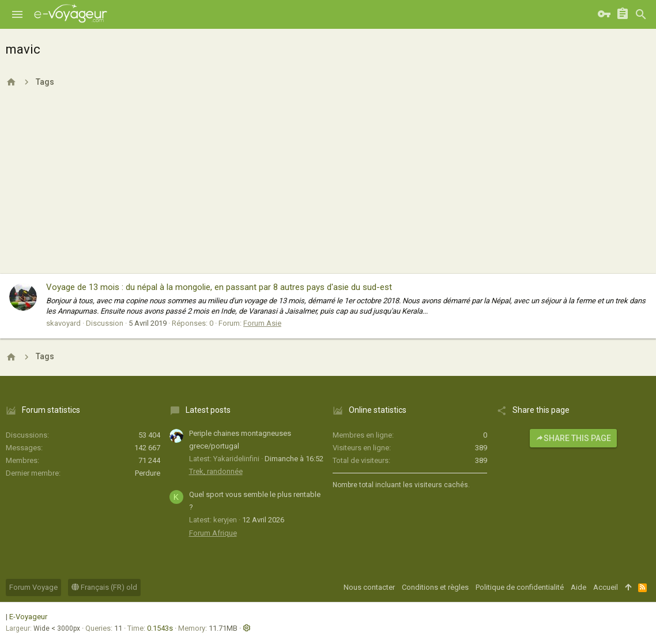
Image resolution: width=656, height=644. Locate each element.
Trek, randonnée (216, 471)
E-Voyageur (28, 617)
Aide (578, 587)
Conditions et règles (435, 587)
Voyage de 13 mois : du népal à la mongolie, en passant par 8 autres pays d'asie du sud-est (219, 287)
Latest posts (208, 410)
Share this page (573, 438)
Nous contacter (369, 587)
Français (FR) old (104, 587)
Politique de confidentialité (520, 587)
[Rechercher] (641, 14)
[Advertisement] (328, 187)
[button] (17, 14)
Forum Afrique (213, 533)
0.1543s (160, 628)
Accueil (606, 587)
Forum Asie (262, 323)
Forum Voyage (33, 587)
